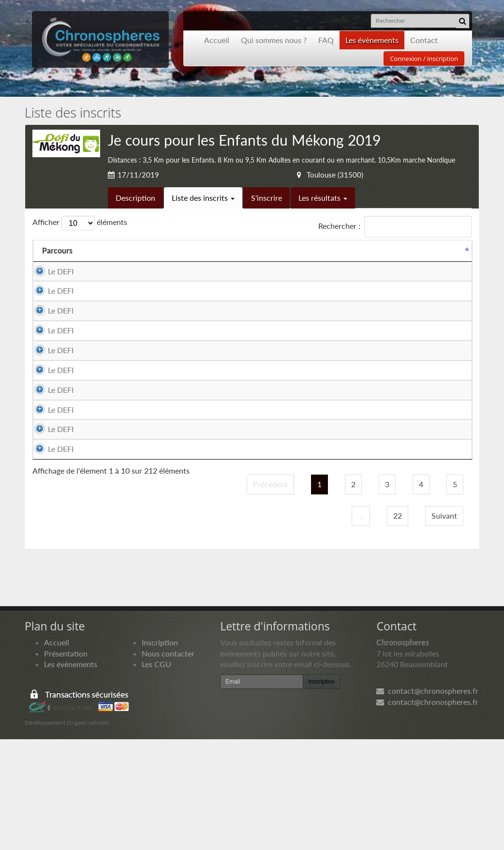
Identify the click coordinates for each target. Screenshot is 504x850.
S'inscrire (267, 198)
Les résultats (323, 198)
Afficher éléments (80, 223)
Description (135, 198)
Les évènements (372, 40)
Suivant (444, 626)
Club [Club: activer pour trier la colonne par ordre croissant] (319, 250)
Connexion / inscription (424, 59)
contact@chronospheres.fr (427, 801)
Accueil (217, 40)
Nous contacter (168, 764)
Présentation (66, 764)
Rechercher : (395, 227)
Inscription (160, 753)
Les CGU (156, 775)
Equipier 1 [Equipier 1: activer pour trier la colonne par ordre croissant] (132, 250)
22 (398, 626)
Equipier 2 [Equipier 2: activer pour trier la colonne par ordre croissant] (254, 250)
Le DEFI (51, 271)
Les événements (71, 775)
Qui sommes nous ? (274, 40)
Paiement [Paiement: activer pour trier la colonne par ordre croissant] (410, 250)
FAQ (326, 40)
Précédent (270, 595)
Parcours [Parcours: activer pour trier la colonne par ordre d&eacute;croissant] (57, 250)
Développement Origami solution (67, 833)
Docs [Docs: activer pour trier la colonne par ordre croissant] (454, 250)
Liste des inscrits (203, 198)
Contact (424, 40)
